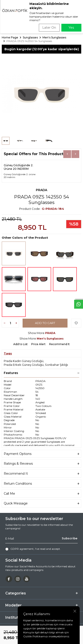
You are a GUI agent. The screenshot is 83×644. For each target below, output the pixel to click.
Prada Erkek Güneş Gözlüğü (24, 365)
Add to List (20, 344)
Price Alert (38, 344)
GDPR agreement (22, 549)
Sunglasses (30, 37)
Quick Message (41, 503)
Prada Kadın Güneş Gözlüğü (24, 361)
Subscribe (70, 538)
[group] (41, 93)
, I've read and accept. (33, 549)
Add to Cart (45, 323)
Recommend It (59, 344)
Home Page (10, 37)
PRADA (41, 190)
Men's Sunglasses (54, 37)
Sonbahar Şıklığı (56, 365)
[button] (67, 154)
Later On (49, 28)
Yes (71, 28)
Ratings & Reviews (41, 464)
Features (41, 373)
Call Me (41, 494)
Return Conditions (41, 484)
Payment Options (41, 454)
